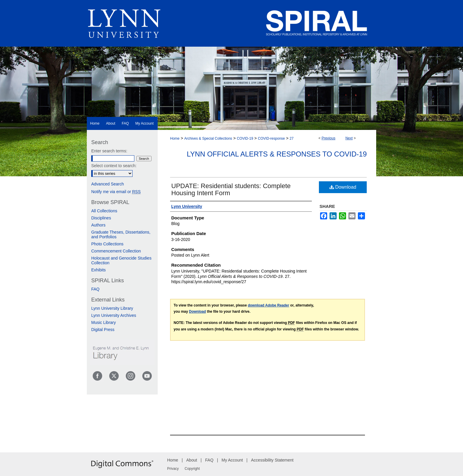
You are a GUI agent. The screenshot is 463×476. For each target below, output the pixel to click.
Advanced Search (108, 184)
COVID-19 (245, 138)
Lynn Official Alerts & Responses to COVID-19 (277, 154)
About (192, 460)
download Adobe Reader (268, 305)
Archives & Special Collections (208, 138)
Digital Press (103, 330)
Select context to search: (114, 166)
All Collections (104, 211)
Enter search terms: (109, 151)
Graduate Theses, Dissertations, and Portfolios (121, 234)
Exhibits (98, 270)
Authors (98, 225)
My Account (232, 460)
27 (292, 138)
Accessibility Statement (272, 460)
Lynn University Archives (114, 315)
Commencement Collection (116, 251)
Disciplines (101, 218)
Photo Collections (107, 244)
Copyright (192, 469)
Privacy (173, 469)
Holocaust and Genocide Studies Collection (121, 260)
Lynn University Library (112, 308)
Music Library (103, 322)
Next (349, 138)
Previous (328, 138)
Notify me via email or (116, 192)
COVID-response (271, 138)
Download (343, 187)
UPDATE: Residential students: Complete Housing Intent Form (231, 189)
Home (175, 138)
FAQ (95, 289)
